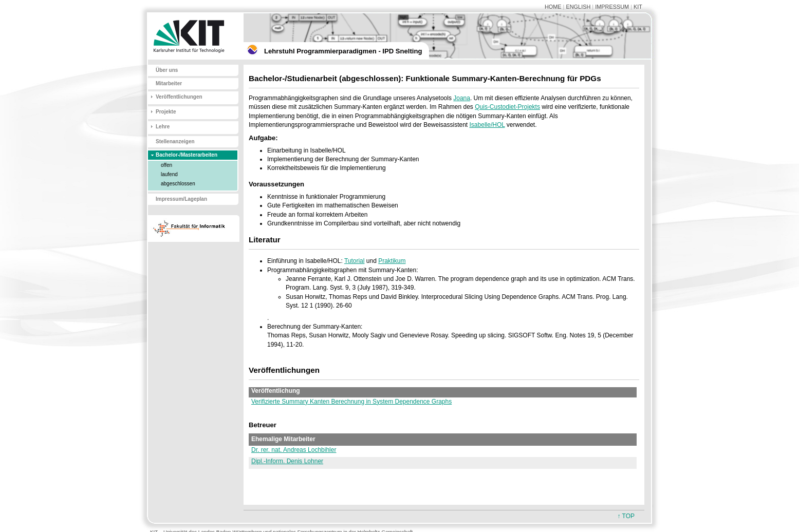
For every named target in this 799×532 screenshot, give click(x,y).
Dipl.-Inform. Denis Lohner (287, 461)
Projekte (166, 112)
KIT (638, 7)
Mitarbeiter (169, 83)
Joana (462, 98)
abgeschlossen (178, 184)
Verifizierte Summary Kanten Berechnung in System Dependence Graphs (351, 402)
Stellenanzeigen (175, 141)
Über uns (167, 70)
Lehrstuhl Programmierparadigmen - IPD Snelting (343, 51)
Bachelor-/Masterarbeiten (187, 155)
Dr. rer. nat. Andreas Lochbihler (294, 450)
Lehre (163, 127)
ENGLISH (578, 7)
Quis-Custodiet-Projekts (507, 107)
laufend (169, 174)
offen (166, 165)
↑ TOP (626, 516)
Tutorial (355, 261)
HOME (553, 7)
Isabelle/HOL (487, 125)
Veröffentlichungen (179, 97)
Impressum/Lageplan (181, 199)
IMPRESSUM (612, 7)
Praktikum (392, 261)
